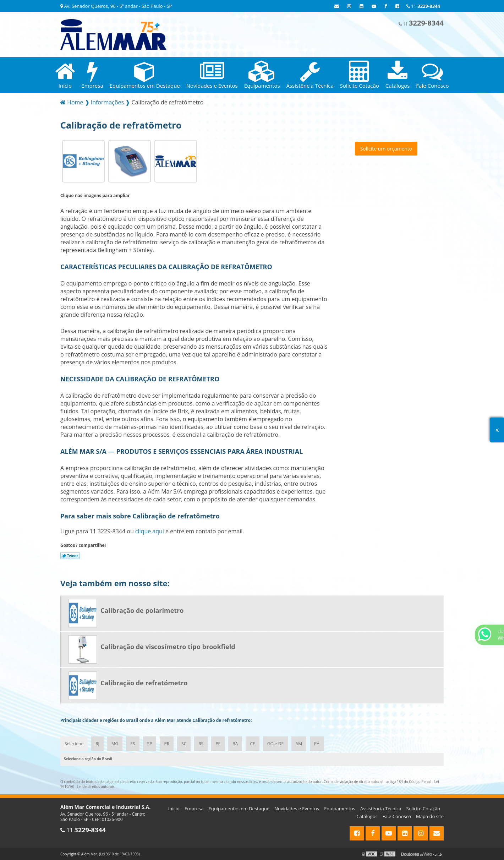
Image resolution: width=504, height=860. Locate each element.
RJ (97, 744)
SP (150, 744)
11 (423, 6)
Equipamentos (340, 809)
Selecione (74, 744)
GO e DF (275, 744)
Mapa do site (430, 816)
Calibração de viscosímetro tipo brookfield (168, 647)
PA (317, 744)
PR (167, 744)
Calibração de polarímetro (142, 610)
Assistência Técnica (381, 809)
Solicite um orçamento (386, 149)
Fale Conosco (397, 816)
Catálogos (367, 816)
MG (115, 744)
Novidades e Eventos (297, 809)
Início (174, 809)
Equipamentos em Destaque (239, 809)
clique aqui (150, 531)
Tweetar (70, 556)
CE (252, 744)
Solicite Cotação (423, 809)
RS (201, 744)
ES (133, 744)
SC (184, 744)
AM (299, 744)
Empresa (194, 809)
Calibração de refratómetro (144, 683)
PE (218, 744)
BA (235, 744)
